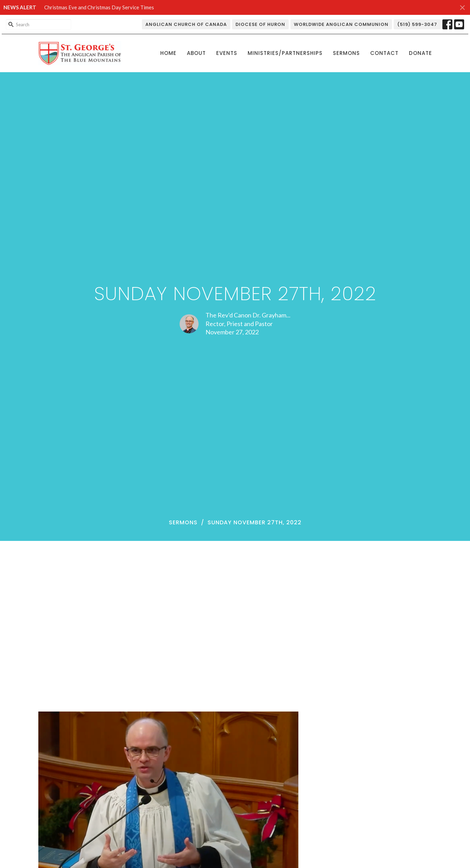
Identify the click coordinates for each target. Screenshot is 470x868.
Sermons (346, 53)
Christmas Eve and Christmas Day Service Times (99, 7)
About (196, 53)
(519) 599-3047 (417, 24)
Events (227, 53)
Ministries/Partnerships (285, 53)
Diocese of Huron (260, 24)
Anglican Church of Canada (186, 24)
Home (168, 53)
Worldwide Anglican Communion (341, 24)
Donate (420, 53)
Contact (384, 53)
